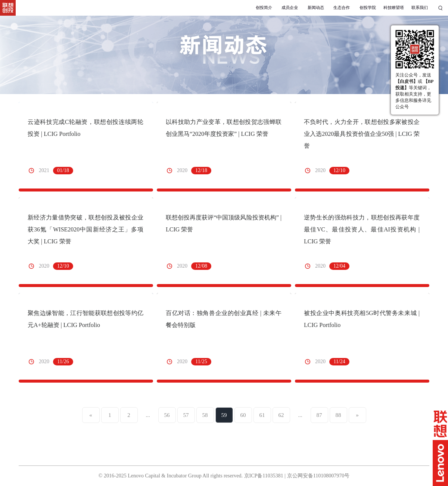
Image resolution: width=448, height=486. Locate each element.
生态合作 (342, 7)
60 (243, 415)
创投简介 (264, 7)
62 (281, 415)
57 (186, 415)
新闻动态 (316, 7)
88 (338, 415)
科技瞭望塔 (394, 7)
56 (167, 415)
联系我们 (420, 7)
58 (205, 415)
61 (262, 415)
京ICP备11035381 (264, 476)
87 (319, 415)
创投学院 (368, 7)
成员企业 (290, 7)
